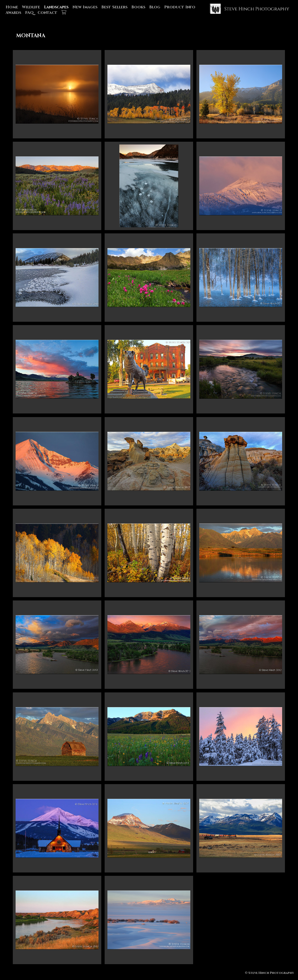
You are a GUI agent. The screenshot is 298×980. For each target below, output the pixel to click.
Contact (47, 13)
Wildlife (31, 7)
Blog (155, 7)
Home (12, 7)
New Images (85, 7)
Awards (13, 13)
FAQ (29, 13)
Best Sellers (114, 7)
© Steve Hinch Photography (269, 973)
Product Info (180, 7)
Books (138, 7)
